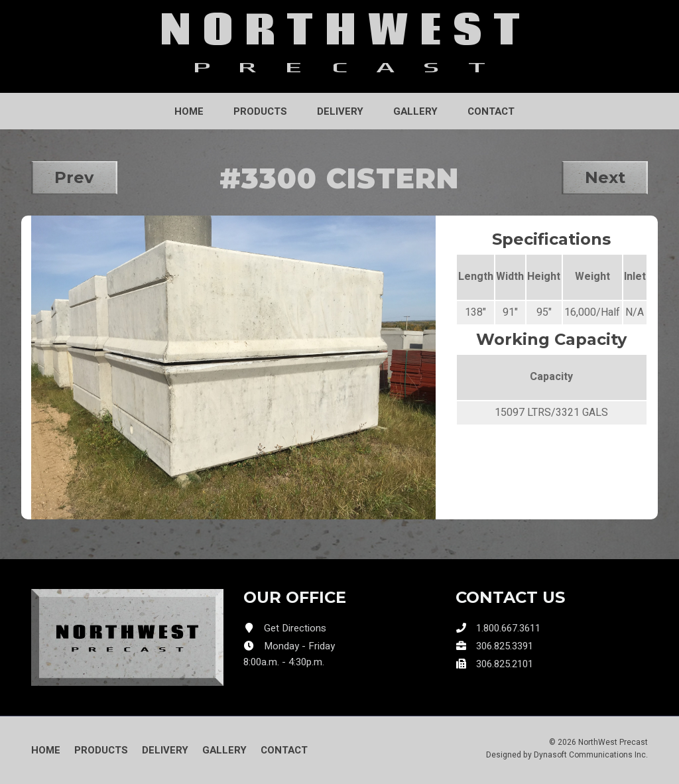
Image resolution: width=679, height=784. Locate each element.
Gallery (415, 111)
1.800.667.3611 (508, 628)
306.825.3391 (505, 646)
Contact (491, 111)
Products (260, 111)
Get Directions (295, 628)
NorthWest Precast (613, 742)
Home (189, 111)
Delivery (340, 111)
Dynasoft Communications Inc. (591, 755)
